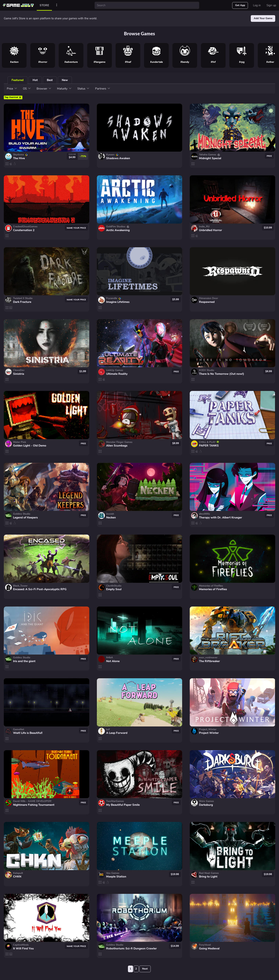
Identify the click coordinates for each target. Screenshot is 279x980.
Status (83, 89)
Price (12, 89)
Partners (103, 89)
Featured (18, 80)
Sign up (271, 5)
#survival (13, 97)
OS (27, 89)
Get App (240, 5)
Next (145, 969)
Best (50, 80)
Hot (35, 80)
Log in (257, 5)
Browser (44, 89)
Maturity (64, 89)
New (65, 80)
